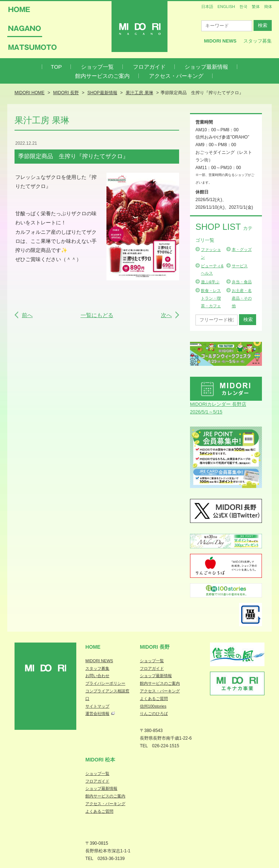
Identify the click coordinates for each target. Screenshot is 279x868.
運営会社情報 (97, 713)
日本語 (207, 7)
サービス (240, 266)
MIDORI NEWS (99, 661)
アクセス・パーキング (176, 76)
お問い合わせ (97, 676)
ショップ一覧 (97, 67)
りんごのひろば (154, 713)
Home (93, 647)
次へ (166, 315)
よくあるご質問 (154, 699)
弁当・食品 (242, 282)
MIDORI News (220, 41)
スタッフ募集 (258, 41)
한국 (243, 7)
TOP (56, 67)
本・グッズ (242, 249)
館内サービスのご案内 (102, 76)
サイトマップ (97, 706)
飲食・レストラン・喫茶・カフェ (211, 298)
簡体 (268, 7)
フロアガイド (149, 67)
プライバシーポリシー (105, 683)
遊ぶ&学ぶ (210, 282)
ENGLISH (226, 7)
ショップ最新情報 (206, 67)
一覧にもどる (97, 315)
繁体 (256, 7)
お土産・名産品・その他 (242, 298)
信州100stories (153, 706)
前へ (27, 315)
